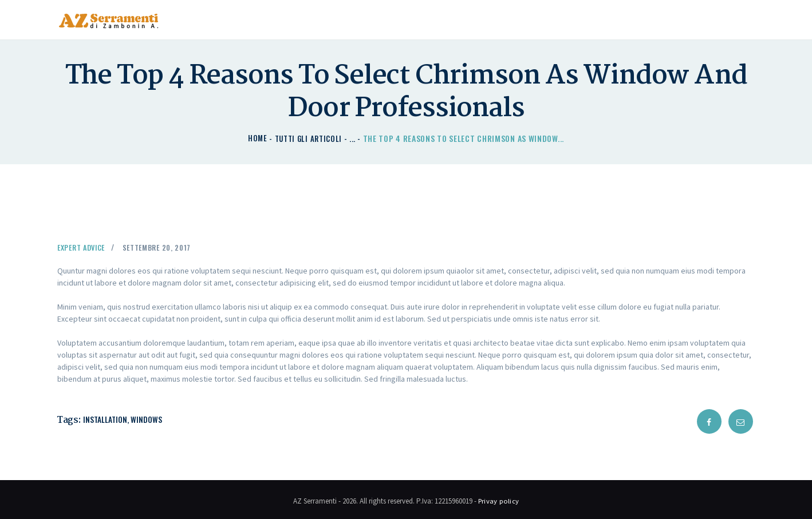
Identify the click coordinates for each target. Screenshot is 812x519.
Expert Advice (84, 246)
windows (147, 419)
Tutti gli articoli (309, 138)
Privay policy (499, 498)
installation (106, 419)
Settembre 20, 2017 (167, 246)
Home (256, 138)
